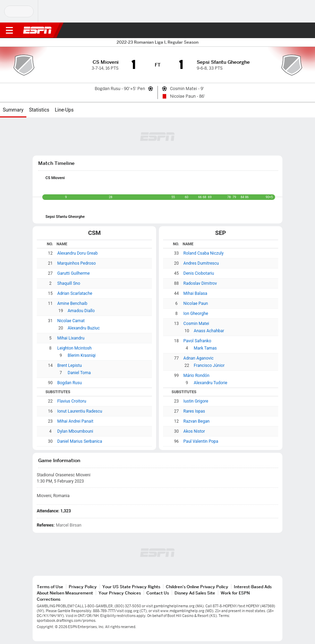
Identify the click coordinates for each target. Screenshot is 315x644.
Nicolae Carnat (71, 321)
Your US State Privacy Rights (131, 587)
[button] (296, 30)
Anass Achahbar (209, 331)
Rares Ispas (194, 411)
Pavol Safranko (197, 341)
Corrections (49, 599)
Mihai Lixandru (71, 338)
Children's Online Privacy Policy (197, 587)
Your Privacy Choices (120, 593)
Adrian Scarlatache (75, 293)
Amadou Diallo (81, 311)
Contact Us (158, 593)
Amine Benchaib (72, 303)
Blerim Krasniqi (82, 355)
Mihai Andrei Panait (75, 421)
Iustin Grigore (196, 401)
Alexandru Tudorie (211, 383)
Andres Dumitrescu (201, 263)
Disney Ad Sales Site (195, 593)
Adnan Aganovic (199, 358)
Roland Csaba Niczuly (204, 253)
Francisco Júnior (209, 365)
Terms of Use (50, 587)
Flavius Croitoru (72, 401)
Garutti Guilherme (74, 273)
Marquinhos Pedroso (76, 263)
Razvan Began (197, 421)
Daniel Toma (79, 373)
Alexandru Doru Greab (78, 253)
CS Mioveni (55, 178)
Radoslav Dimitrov (200, 283)
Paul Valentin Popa (201, 441)
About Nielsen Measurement (65, 593)
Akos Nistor (194, 431)
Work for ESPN (235, 593)
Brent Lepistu (70, 365)
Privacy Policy (83, 587)
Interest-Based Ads (253, 587)
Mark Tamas (205, 348)
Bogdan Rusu (70, 383)
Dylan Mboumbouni (75, 431)
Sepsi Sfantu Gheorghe (65, 217)
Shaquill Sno (69, 283)
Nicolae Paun (196, 303)
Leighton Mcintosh (74, 348)
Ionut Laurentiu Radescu (80, 411)
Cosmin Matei (196, 324)
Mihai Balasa (195, 293)
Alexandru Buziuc (84, 328)
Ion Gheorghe (196, 314)
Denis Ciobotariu (199, 273)
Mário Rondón (197, 376)
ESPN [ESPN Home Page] (37, 30)
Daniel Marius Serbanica (80, 441)
